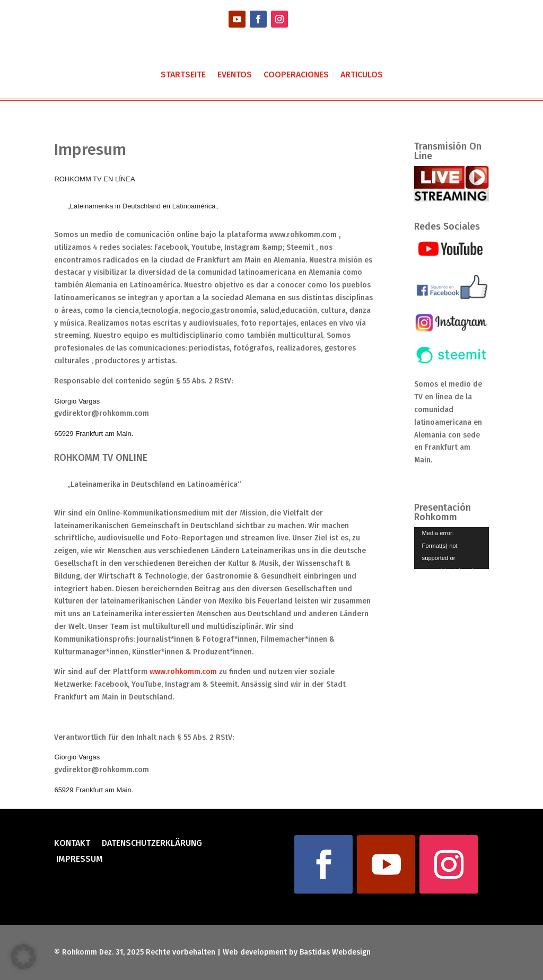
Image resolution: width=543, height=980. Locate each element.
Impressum (78, 860)
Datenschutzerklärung (152, 844)
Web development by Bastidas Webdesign (297, 952)
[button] (23, 957)
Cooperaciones (296, 75)
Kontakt (72, 844)
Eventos (235, 75)
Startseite (183, 75)
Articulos (362, 75)
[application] (452, 548)
